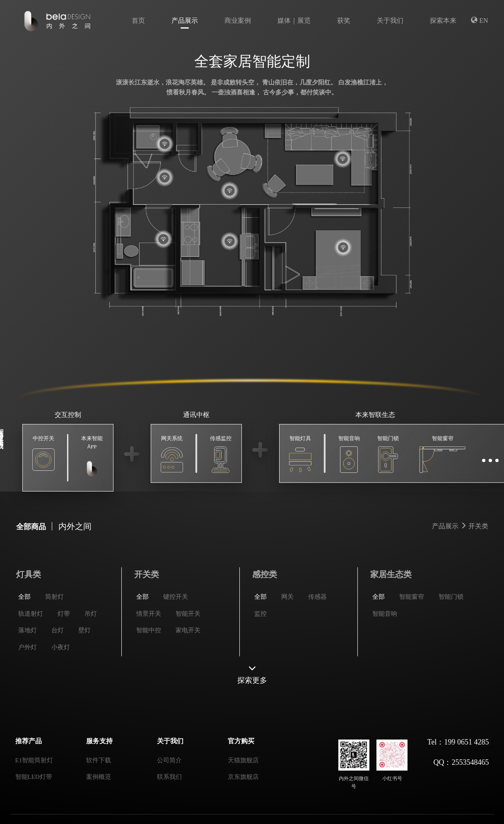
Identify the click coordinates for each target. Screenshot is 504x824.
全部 (24, 630)
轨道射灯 (31, 647)
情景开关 (149, 647)
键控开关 (176, 630)
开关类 (478, 530)
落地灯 (28, 663)
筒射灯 (54, 630)
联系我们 (169, 776)
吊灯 (91, 647)
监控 (260, 647)
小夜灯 (61, 680)
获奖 (344, 20)
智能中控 (149, 663)
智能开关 (188, 647)
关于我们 (390, 20)
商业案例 (238, 20)
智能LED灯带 (34, 776)
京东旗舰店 (243, 776)
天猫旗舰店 (243, 760)
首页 (138, 20)
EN (479, 20)
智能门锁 (451, 630)
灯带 (64, 647)
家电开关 (188, 663)
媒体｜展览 (294, 20)
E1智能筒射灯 (34, 760)
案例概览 (99, 776)
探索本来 (443, 20)
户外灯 (28, 680)
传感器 (317, 630)
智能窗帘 (412, 630)
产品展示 (185, 20)
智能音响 (385, 647)
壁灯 (84, 663)
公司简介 (169, 760)
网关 (287, 630)
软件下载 (99, 760)
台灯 (58, 663)
